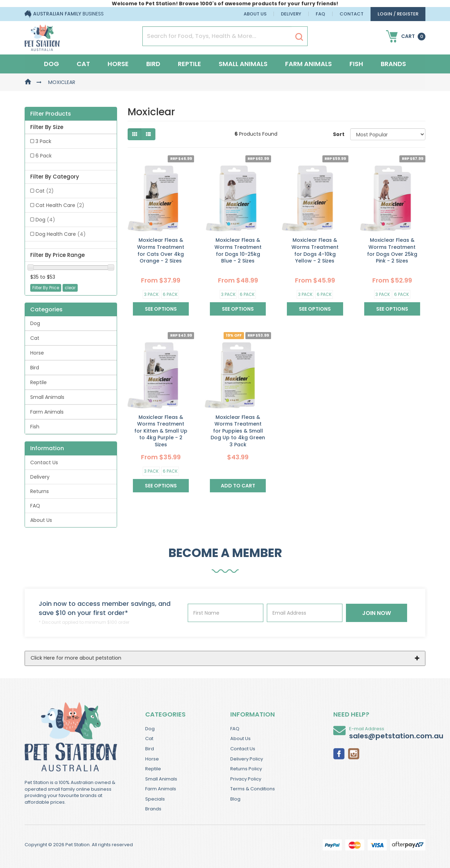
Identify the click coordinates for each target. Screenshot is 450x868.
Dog (52, 64)
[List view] (148, 134)
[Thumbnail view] (135, 134)
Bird (153, 64)
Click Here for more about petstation (76, 658)
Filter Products (51, 114)
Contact (352, 14)
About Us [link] (41, 520)
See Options (161, 309)
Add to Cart (238, 486)
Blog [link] (235, 799)
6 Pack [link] (44, 156)
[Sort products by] (388, 134)
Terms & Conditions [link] (253, 789)
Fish (356, 64)
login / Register (398, 14)
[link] (339, 753)
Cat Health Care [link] (60, 205)
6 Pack (170, 294)
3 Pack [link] (43, 141)
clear (70, 288)
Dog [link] (45, 220)
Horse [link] (37, 353)
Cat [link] (45, 191)
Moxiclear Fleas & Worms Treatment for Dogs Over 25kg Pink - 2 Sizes (392, 250)
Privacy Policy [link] (246, 779)
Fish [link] (35, 427)
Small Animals (243, 64)
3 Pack (151, 294)
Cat (83, 64)
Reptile (189, 64)
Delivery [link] (40, 477)
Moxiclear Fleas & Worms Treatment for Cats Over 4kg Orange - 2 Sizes (161, 250)
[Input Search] (217, 36)
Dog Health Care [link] (61, 234)
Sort (339, 134)
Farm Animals (308, 64)
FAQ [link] (35, 506)
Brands (393, 64)
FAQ (320, 14)
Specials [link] (155, 799)
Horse (118, 64)
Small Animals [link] (47, 397)
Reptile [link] (38, 382)
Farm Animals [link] (47, 412)
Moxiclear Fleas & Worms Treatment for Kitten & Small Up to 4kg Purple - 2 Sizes (161, 431)
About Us (255, 14)
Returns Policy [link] (246, 769)
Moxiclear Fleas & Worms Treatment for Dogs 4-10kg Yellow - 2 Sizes (315, 250)
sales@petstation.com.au (396, 736)
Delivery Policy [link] (247, 759)
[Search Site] (299, 37)
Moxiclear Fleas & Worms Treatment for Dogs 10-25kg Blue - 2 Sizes (238, 250)
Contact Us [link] (44, 462)
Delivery (291, 14)
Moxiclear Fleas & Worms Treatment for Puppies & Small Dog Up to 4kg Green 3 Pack (238, 431)
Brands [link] (153, 809)
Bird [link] (35, 368)
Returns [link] (40, 491)
